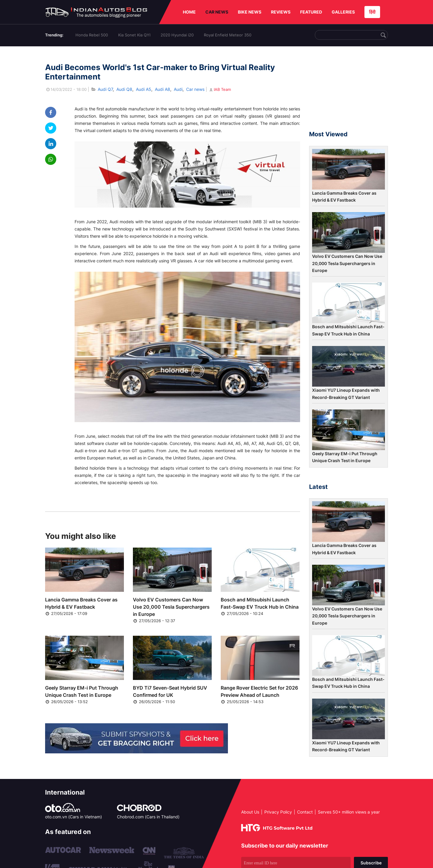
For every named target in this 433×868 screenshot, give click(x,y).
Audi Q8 (124, 89)
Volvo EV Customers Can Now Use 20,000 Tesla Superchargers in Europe (171, 607)
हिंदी (372, 12)
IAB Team (220, 89)
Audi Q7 (105, 89)
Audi (178, 89)
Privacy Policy (278, 812)
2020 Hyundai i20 (177, 35)
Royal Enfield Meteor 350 (228, 35)
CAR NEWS (217, 12)
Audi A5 (144, 89)
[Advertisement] (349, 91)
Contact (305, 812)
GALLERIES (343, 12)
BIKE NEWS (250, 12)
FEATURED (311, 12)
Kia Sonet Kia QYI (134, 35)
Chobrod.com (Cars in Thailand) (148, 817)
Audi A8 (163, 89)
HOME (189, 12)
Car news (195, 89)
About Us (250, 812)
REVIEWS (281, 12)
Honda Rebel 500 (92, 35)
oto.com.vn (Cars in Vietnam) (74, 817)
